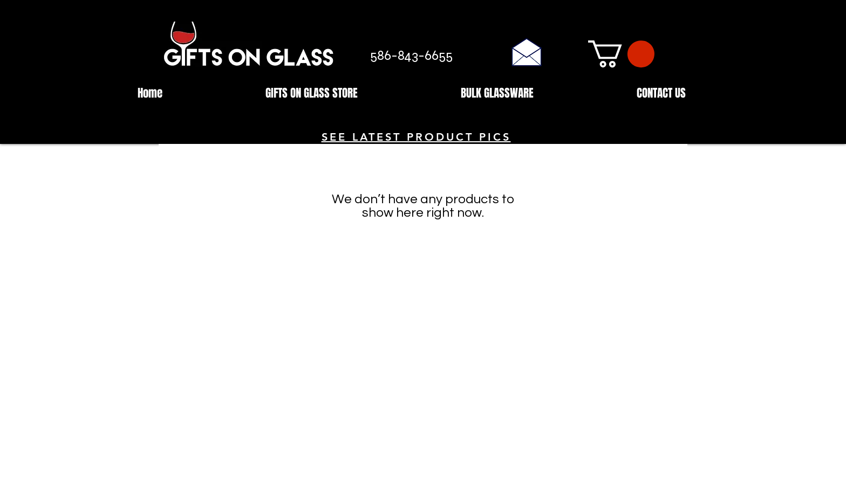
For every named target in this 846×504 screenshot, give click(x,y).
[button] (621, 54)
